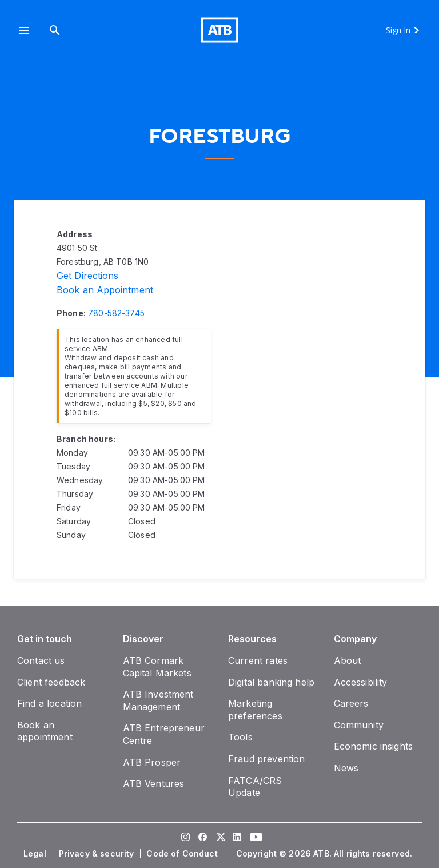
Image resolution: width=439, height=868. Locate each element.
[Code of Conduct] (183, 854)
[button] (24, 30)
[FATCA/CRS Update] (255, 787)
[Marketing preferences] (255, 710)
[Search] (55, 30)
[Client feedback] (51, 682)
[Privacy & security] (98, 854)
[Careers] (351, 703)
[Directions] (87, 276)
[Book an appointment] (105, 290)
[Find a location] (49, 703)
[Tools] (240, 737)
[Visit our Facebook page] (202, 838)
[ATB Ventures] (154, 783)
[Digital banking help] (271, 682)
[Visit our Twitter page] (219, 838)
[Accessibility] (361, 682)
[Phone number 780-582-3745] (116, 313)
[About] (348, 660)
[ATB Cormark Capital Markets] (157, 667)
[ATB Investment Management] (158, 700)
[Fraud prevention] (266, 759)
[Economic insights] (374, 746)
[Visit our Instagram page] (185, 838)
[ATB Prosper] (152, 762)
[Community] (359, 725)
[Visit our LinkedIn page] (237, 838)
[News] (346, 768)
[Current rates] (258, 660)
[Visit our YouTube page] (254, 838)
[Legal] (36, 854)
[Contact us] (41, 660)
